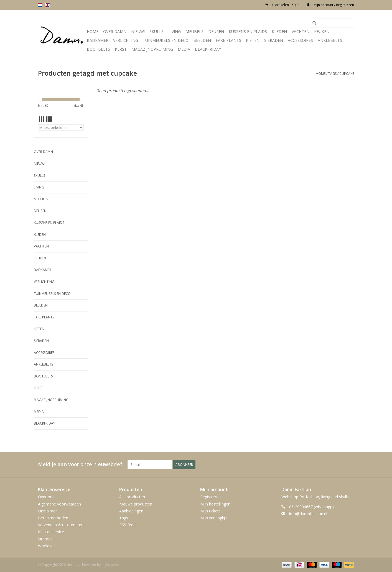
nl (40, 5)
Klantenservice (51, 532)
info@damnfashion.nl (308, 514)
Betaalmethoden (53, 518)
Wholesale (47, 546)
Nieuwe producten (136, 504)
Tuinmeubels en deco (166, 40)
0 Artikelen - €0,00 (283, 5)
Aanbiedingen (131, 511)
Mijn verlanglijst (214, 518)
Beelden (202, 40)
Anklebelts (330, 40)
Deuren (216, 31)
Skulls (156, 31)
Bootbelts (98, 49)
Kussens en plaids (248, 31)
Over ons (46, 497)
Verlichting (126, 40)
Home (93, 31)
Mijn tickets (210, 511)
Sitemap (45, 539)
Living (175, 31)
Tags (332, 74)
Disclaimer (47, 511)
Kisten (253, 40)
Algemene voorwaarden (59, 504)
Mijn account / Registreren (330, 5)
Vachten (301, 31)
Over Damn (115, 31)
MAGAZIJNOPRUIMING (152, 49)
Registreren (210, 497)
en (47, 5)
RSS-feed (127, 525)
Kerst (121, 49)
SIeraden (274, 40)
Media (184, 49)
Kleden (279, 31)
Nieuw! (138, 31)
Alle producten (132, 497)
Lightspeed (110, 565)
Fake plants (228, 40)
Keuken (322, 31)
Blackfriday (208, 49)
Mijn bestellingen (215, 504)
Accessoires (300, 40)
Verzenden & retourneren (61, 525)
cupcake (347, 74)
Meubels (194, 31)
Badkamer (98, 40)
